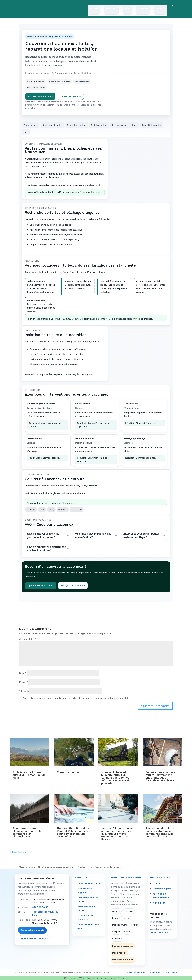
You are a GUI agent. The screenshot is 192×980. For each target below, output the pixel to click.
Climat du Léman (68, 772)
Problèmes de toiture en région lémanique (99, 867)
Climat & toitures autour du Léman (55, 867)
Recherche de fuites (52, 125)
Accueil (94, 9)
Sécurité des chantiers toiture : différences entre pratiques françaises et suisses (160, 776)
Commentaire (27, 639)
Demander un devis (70, 96)
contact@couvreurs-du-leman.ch (46, 914)
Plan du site (159, 903)
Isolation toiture (99, 125)
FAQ (26, 132)
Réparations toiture (77, 125)
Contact (160, 9)
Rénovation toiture (136, 973)
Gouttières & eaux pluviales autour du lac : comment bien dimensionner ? (29, 832)
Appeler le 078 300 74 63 (41, 585)
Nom (23, 673)
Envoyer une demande (73, 585)
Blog (127, 9)
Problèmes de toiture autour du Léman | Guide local (29, 775)
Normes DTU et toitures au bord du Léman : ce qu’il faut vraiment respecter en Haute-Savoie (117, 834)
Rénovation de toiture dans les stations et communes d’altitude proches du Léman (160, 832)
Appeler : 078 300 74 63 (40, 96)
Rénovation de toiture (89, 884)
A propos (143, 9)
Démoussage (170, 973)
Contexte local (31, 125)
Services (111, 9)
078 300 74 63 (40, 907)
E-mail (23, 682)
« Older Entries (18, 852)
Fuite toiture (154, 973)
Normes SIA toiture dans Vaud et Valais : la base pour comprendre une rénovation (73, 832)
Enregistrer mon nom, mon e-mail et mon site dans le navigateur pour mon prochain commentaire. (77, 698)
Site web (24, 691)
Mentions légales (162, 889)
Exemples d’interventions (125, 125)
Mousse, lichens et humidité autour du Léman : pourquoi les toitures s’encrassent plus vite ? (115, 778)
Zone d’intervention (152, 125)
